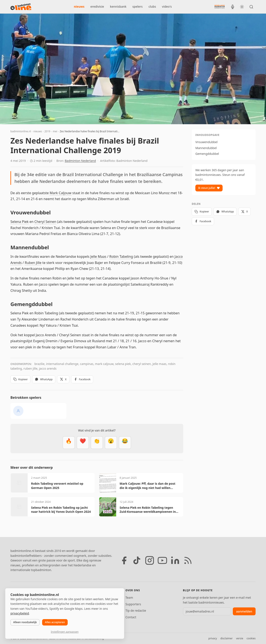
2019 (47, 131)
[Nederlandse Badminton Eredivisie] (220, 7)
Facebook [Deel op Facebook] (82, 379)
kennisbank (118, 6)
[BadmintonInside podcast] (233, 7)
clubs (152, 6)
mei (55, 131)
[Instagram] (150, 560)
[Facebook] (124, 560)
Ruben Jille (33, 263)
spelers (137, 6)
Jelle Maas (98, 256)
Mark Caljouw (60, 193)
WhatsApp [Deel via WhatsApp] (44, 379)
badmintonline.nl (21, 131)
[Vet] (69, 443)
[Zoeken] (251, 7)
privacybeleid (20, 613)
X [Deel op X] (63, 379)
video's (167, 6)
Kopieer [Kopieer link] (20, 379)
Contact (131, 617)
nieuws (79, 6)
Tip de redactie (136, 611)
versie (240, 638)
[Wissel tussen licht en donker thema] (242, 7)
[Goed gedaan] (97, 443)
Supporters (133, 604)
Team (129, 598)
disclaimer (226, 638)
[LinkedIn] (175, 560)
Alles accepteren (55, 622)
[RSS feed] (188, 560)
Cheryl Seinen (45, 222)
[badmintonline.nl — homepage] (21, 7)
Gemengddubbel (207, 154)
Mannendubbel (206, 148)
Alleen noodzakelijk (25, 622)
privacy (213, 638)
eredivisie (97, 6)
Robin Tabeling (121, 256)
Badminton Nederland (80, 161)
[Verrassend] (111, 443)
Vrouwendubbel (206, 142)
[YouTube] (162, 560)
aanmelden (244, 611)
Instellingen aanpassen (65, 632)
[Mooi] (83, 443)
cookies (251, 638)
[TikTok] (137, 560)
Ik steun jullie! (209, 188)
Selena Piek (19, 222)
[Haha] (125, 443)
